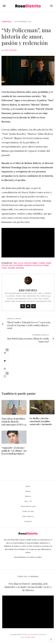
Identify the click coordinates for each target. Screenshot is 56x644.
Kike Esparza (11, 50)
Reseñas (20, 268)
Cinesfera (6, 22)
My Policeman (16, 265)
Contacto (28, 521)
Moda (28, 491)
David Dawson (25, 263)
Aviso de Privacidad (28, 637)
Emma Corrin (39, 263)
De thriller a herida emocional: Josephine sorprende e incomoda (41, 421)
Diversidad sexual (28, 506)
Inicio (28, 486)
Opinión (28, 265)
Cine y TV (28, 501)
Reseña (12, 268)
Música (28, 496)
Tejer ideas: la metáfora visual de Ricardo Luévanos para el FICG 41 (14, 422)
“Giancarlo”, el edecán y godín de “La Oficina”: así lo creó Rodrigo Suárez (14, 451)
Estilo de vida (28, 511)
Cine (15, 263)
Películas (37, 265)
